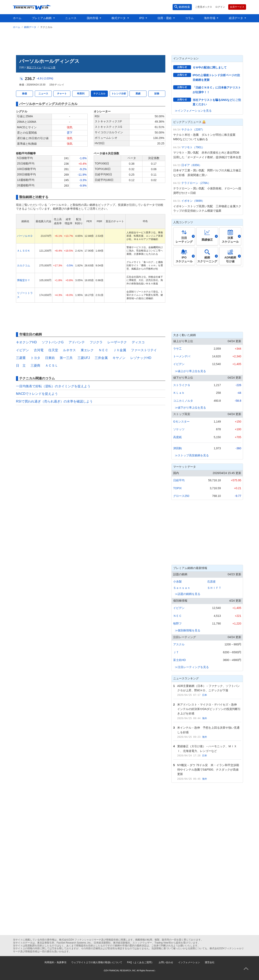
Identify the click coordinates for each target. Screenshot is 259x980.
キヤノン (119, 358)
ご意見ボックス (204, 7)
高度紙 (177, 437)
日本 (205, 695)
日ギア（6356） (192, 165)
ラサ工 (177, 349)
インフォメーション (189, 962)
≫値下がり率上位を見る (190, 408)
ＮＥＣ (103, 350)
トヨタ (35, 358)
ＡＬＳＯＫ (24, 251)
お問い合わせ (166, 962)
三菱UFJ (84, 358)
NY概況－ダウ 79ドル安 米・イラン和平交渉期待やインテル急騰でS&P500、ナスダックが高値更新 (208, 770)
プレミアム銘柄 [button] (42, 18)
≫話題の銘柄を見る (188, 594)
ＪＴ (176, 652)
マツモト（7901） (193, 147)
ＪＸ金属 (120, 350)
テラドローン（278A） (196, 183)
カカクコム (24, 265)
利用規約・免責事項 (55, 962)
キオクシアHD (26, 342)
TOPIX (177, 488)
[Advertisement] (129, 41)
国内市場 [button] (93, 18)
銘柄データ (30, 27)
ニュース (71, 18)
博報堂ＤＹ (24, 280)
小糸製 (177, 582)
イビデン (22, 350)
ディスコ (138, 342)
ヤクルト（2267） (193, 129)
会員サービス (237, 7)
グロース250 (181, 496)
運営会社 (210, 962)
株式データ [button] (119, 18)
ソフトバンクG (53, 342)
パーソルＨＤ (25, 236)
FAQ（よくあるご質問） (140, 962)
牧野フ (177, 623)
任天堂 (53, 350)
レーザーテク (117, 342)
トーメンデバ (182, 356)
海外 (205, 718)
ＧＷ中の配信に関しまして (210, 67)
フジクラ (96, 342)
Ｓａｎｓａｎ (182, 588)
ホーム (17, 18)
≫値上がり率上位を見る (190, 371)
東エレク (87, 350)
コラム (189, 18)
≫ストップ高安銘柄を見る (192, 455)
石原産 (211, 582)
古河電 (39, 350)
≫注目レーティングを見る (192, 667)
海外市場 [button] (210, 18)
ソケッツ (179, 429)
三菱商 (35, 366)
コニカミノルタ (183, 401)
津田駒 (177, 448)
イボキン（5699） (193, 201)
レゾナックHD (141, 358)
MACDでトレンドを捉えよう (37, 394)
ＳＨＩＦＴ (214, 588)
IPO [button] (142, 18)
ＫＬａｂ (179, 393)
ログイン (220, 7)
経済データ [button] (236, 18)
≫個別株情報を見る (188, 630)
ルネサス (69, 350)
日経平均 (179, 480)
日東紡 (50, 358)
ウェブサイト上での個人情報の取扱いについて (97, 962)
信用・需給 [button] (165, 18)
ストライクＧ (182, 385)
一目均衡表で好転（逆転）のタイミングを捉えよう (53, 386)
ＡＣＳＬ (52, 366)
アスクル (179, 644)
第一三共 (66, 358)
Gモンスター (181, 422)
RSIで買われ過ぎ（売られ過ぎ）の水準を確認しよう (54, 401)
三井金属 (101, 358)
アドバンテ (77, 342)
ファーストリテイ (144, 350)
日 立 (21, 366)
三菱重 (21, 358)
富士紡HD (179, 660)
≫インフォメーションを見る (193, 111)
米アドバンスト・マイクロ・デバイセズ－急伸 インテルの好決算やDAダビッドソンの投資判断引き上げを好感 (209, 709)
